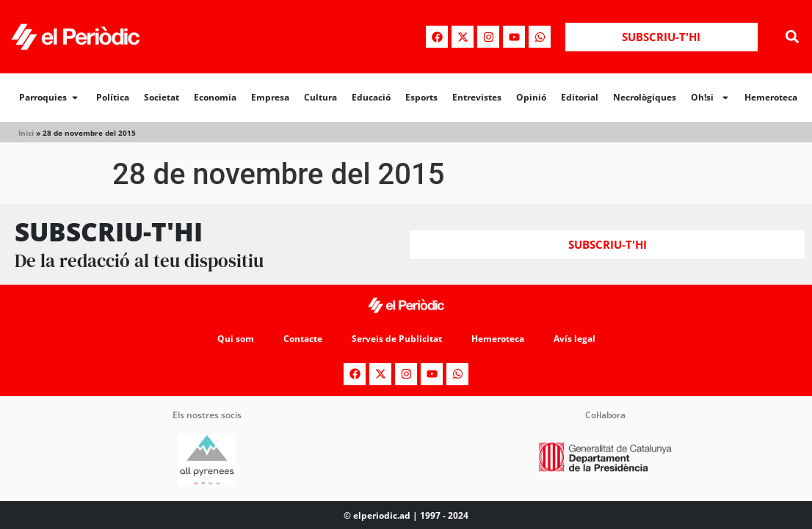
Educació (371, 97)
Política (113, 97)
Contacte (303, 339)
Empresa (270, 97)
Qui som (236, 339)
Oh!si (710, 98)
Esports (421, 97)
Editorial (580, 97)
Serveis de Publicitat (397, 339)
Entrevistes (477, 97)
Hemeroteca (771, 97)
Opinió (531, 97)
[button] (793, 37)
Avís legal (574, 339)
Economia (215, 97)
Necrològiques (645, 97)
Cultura (320, 97)
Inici (26, 133)
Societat (162, 97)
